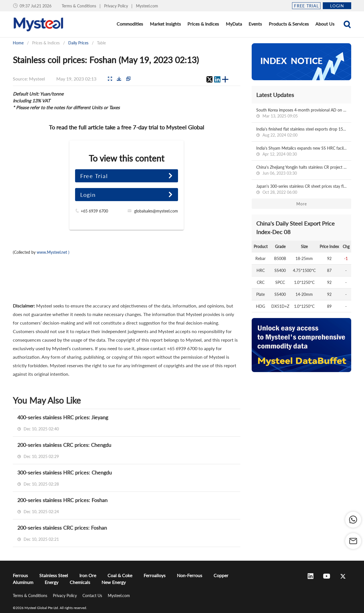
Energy (51, 582)
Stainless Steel (54, 575)
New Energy (114, 582)
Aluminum (23, 582)
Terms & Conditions (79, 6)
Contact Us (93, 596)
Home (18, 43)
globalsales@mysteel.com (156, 211)
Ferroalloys (155, 575)
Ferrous (20, 575)
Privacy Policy (117, 6)
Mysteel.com (147, 6)
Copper (221, 575)
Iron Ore (88, 575)
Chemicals (80, 582)
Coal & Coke (120, 575)
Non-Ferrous (190, 575)
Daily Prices (78, 43)
